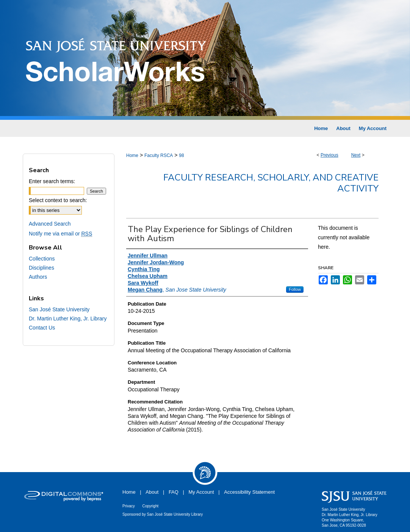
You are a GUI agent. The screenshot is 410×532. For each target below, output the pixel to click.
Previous (329, 155)
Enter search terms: (52, 181)
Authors (38, 277)
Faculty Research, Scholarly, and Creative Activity (271, 183)
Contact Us (42, 328)
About (152, 492)
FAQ (174, 492)
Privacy (129, 506)
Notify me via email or (60, 234)
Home (132, 155)
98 (181, 155)
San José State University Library (175, 514)
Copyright (150, 506)
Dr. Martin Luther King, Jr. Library (68, 319)
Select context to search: (58, 200)
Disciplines (41, 268)
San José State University (59, 309)
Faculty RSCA (159, 155)
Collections (42, 259)
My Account (201, 492)
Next (356, 155)
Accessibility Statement (249, 492)
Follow (295, 289)
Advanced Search (50, 224)
